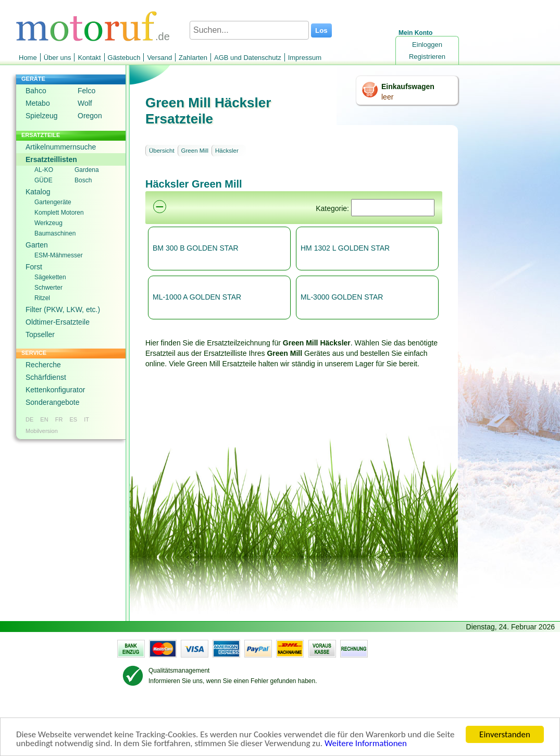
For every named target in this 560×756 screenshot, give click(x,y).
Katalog (38, 192)
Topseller (40, 334)
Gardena (87, 170)
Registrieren (427, 57)
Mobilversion (42, 431)
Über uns (58, 58)
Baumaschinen (55, 233)
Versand (159, 58)
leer (387, 97)
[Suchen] (393, 208)
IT (86, 419)
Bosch (83, 180)
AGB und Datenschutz (248, 58)
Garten (37, 245)
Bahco (36, 91)
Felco (86, 91)
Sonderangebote (53, 402)
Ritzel (42, 298)
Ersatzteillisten (51, 159)
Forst (34, 267)
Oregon (90, 116)
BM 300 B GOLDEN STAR (196, 248)
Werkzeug (48, 223)
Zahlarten (193, 58)
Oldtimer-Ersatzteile (58, 322)
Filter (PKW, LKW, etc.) (63, 309)
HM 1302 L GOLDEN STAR (345, 248)
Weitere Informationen (366, 745)
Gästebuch (124, 58)
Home (28, 58)
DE (29, 419)
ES (73, 419)
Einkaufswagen (408, 86)
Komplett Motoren (59, 213)
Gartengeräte (53, 202)
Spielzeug (42, 116)
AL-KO (44, 170)
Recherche (43, 365)
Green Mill (195, 151)
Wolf (85, 103)
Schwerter (48, 288)
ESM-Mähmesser (59, 255)
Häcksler (227, 151)
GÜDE (43, 180)
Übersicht (162, 151)
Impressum (305, 58)
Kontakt (89, 58)
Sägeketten (50, 277)
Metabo (38, 103)
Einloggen (427, 45)
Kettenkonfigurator (55, 390)
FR (59, 419)
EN (44, 419)
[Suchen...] (249, 30)
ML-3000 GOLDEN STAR (342, 297)
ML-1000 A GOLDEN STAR (197, 297)
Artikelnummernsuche (61, 147)
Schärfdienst (46, 377)
